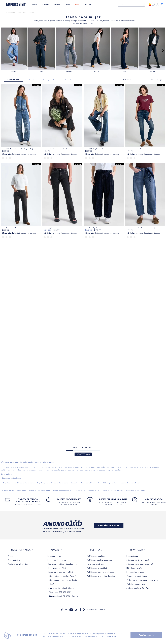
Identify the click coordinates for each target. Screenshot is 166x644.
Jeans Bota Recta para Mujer (82, 483)
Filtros (156, 80)
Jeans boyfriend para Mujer (14, 490)
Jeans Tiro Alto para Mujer (88, 490)
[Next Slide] (163, 50)
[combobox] (132, 5)
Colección (12, 12)
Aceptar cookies (146, 635)
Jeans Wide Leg (44, 80)
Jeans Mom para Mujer (130, 483)
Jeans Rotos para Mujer (135, 490)
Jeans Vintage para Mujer (39, 490)
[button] (154, 5)
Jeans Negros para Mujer (112, 490)
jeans (31, 12)
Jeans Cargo (57, 80)
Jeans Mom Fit (30, 80)
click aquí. (112, 637)
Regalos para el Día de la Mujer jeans (18, 483)
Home (5, 12)
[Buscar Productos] (145, 5)
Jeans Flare (69, 80)
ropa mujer (22, 12)
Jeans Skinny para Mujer (107, 483)
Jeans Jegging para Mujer (63, 490)
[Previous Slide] (3, 50)
